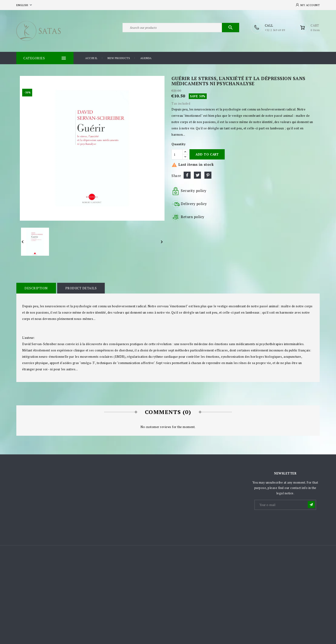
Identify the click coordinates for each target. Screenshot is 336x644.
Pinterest (208, 175)
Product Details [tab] (81, 288)
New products (119, 58)
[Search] (181, 28)
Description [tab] (36, 288)
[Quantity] (177, 154)
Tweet (197, 175)
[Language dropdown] (25, 5)
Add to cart (207, 154)
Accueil (91, 58)
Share (187, 175)
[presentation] (290, 522)
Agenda (146, 58)
